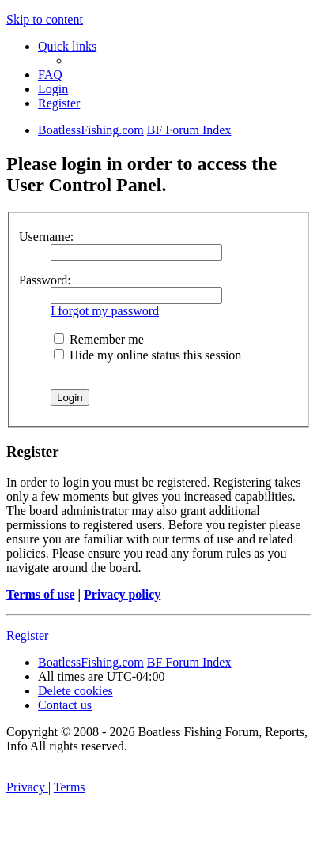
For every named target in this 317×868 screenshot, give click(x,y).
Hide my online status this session (147, 355)
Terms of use (41, 594)
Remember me (99, 339)
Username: (46, 237)
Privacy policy (122, 594)
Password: (45, 280)
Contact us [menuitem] (65, 705)
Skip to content (45, 19)
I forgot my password (105, 311)
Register (27, 635)
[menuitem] (50, 75)
